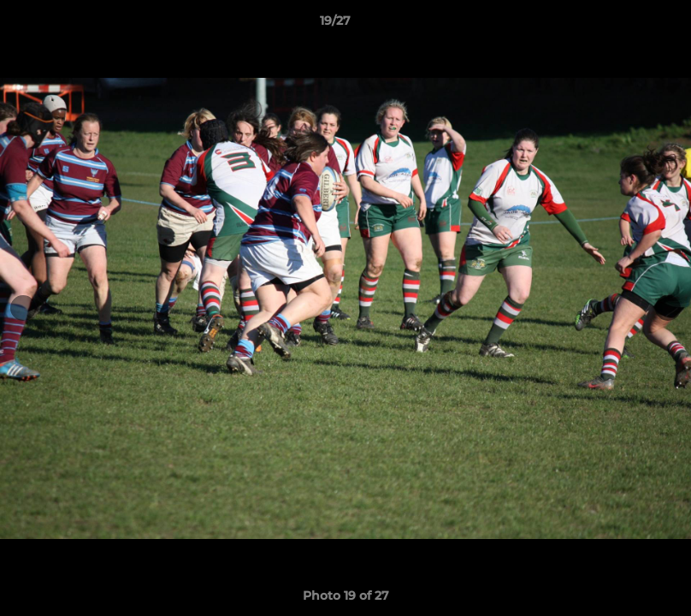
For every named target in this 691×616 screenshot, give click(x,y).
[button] (619, 25)
